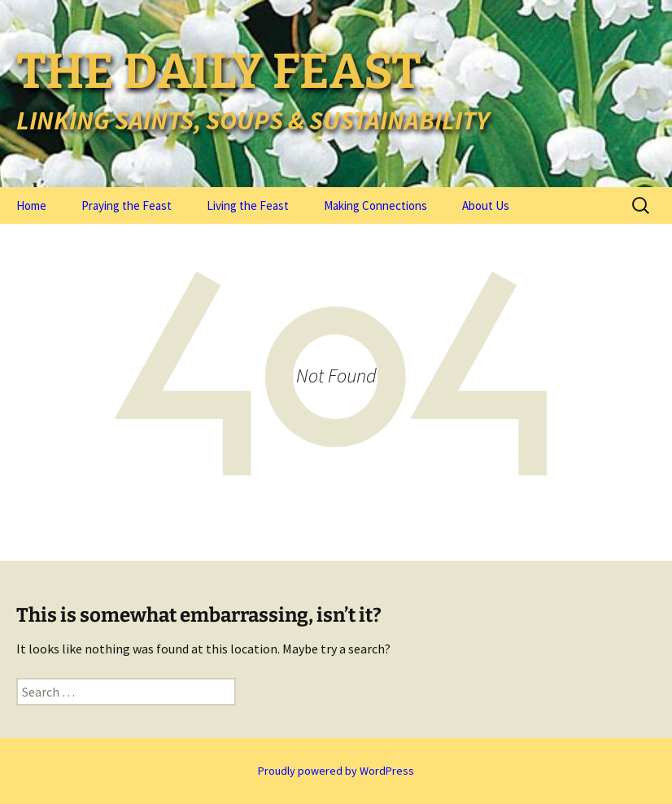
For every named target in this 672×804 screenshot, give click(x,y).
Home (31, 205)
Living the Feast (248, 205)
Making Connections (375, 205)
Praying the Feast (127, 205)
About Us (486, 205)
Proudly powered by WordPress (336, 771)
